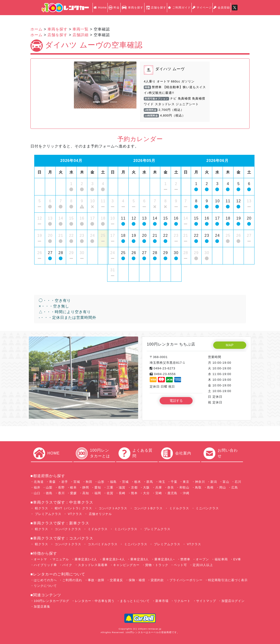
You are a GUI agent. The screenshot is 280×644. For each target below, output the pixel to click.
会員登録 (222, 8)
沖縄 (186, 493)
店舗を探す (156, 8)
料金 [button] (114, 8)
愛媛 (73, 493)
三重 (110, 487)
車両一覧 (81, 29)
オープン (202, 559)
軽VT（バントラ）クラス (73, 508)
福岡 (98, 493)
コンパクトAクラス (112, 508)
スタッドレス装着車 (93, 565)
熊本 (134, 493)
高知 (86, 493)
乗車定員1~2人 (86, 559)
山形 (101, 482)
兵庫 (159, 487)
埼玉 (162, 482)
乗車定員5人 (140, 559)
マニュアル (61, 559)
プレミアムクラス (48, 514)
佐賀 (110, 493)
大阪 (146, 487)
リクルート (182, 601)
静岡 (86, 487)
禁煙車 (185, 559)
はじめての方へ (45, 580)
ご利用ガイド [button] (179, 8)
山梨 (49, 487)
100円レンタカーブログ (51, 601)
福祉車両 (221, 559)
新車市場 (162, 601)
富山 (226, 482)
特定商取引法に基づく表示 (228, 580)
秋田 (89, 482)
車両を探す (132, 8)
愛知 (98, 487)
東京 (186, 482)
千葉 (174, 482)
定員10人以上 (203, 565)
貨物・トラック (157, 565)
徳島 (49, 493)
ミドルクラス (179, 508)
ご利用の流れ (72, 580)
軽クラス (41, 508)
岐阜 (73, 487)
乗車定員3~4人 (114, 559)
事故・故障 (96, 580)
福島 (113, 482)
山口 (37, 493)
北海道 (39, 482)
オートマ (40, 559)
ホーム (36, 29)
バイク (67, 565)
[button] (79, 85)
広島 (235, 487)
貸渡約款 (157, 580)
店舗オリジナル (100, 514)
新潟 (214, 482)
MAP (230, 345)
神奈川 (200, 482)
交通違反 (116, 580)
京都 (134, 487)
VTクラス (74, 514)
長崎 (122, 493)
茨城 (125, 482)
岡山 (223, 487)
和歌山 (184, 487)
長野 (61, 487)
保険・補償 (137, 580)
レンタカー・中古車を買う (95, 601)
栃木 (138, 482)
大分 (146, 493)
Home (100, 8)
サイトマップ (206, 601)
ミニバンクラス (207, 508)
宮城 (77, 482)
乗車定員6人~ (165, 559)
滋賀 (122, 487)
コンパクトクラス (67, 529)
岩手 (65, 482)
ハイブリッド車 (45, 565)
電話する (176, 401)
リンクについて (45, 586)
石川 (238, 482)
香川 (61, 493)
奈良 (171, 487)
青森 (52, 482)
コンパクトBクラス (148, 508)
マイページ (202, 8)
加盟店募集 (42, 607)
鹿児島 (172, 493)
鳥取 (198, 487)
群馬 (150, 482)
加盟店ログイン (233, 601)
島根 (210, 487)
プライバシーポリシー (186, 580)
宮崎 (159, 493)
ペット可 (180, 565)
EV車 (237, 559)
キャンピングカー (126, 565)
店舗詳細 (81, 35)
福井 (37, 487)
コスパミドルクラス (102, 544)
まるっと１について (135, 601)
